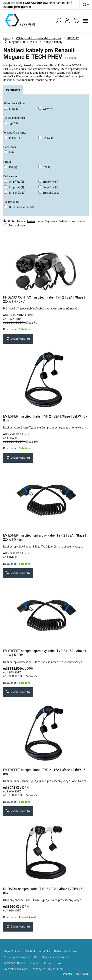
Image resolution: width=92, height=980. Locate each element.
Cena (40, 221)
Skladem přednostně (72, 221)
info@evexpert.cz (19, 7)
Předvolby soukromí (16, 969)
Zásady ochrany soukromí (48, 969)
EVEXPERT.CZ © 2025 (76, 974)
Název (21, 221)
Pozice (31, 221)
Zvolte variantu (18, 339)
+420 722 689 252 (35, 3)
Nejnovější (51, 221)
